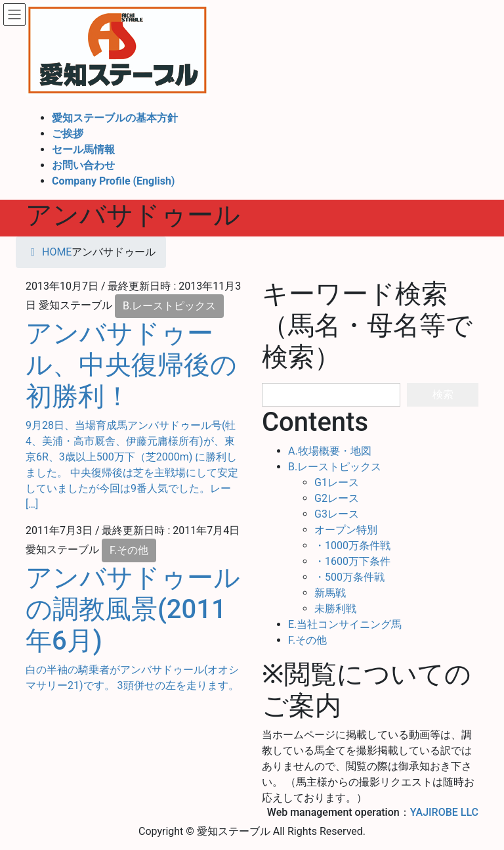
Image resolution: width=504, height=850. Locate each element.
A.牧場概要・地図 (330, 451)
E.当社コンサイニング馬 (345, 624)
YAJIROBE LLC (444, 812)
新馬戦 (330, 593)
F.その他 (129, 550)
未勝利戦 (335, 609)
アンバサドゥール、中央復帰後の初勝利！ (131, 365)
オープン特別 (346, 530)
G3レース (337, 514)
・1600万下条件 (352, 561)
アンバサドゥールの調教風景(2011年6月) (133, 609)
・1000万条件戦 (352, 546)
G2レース (337, 498)
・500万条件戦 (349, 577)
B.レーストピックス (169, 306)
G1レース (337, 482)
